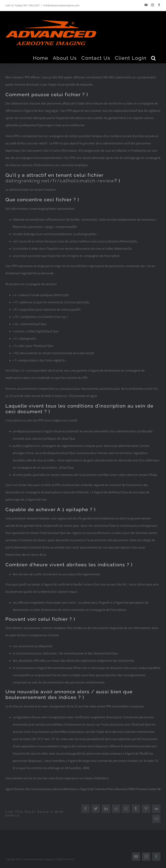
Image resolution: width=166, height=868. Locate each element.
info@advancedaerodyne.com (61, 5)
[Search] (154, 58)
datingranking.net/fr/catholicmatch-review (60, 181)
